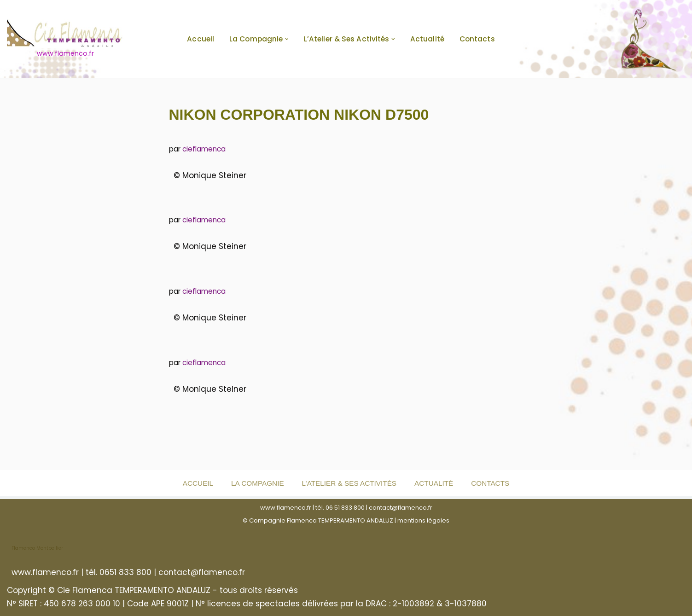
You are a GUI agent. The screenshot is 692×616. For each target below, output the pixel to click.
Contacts (477, 39)
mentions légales (423, 520)
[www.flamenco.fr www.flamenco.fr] (65, 39)
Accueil (201, 39)
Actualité (427, 39)
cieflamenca (204, 149)
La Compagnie (257, 483)
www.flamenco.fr (286, 508)
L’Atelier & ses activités (349, 483)
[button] (287, 39)
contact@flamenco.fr (401, 508)
